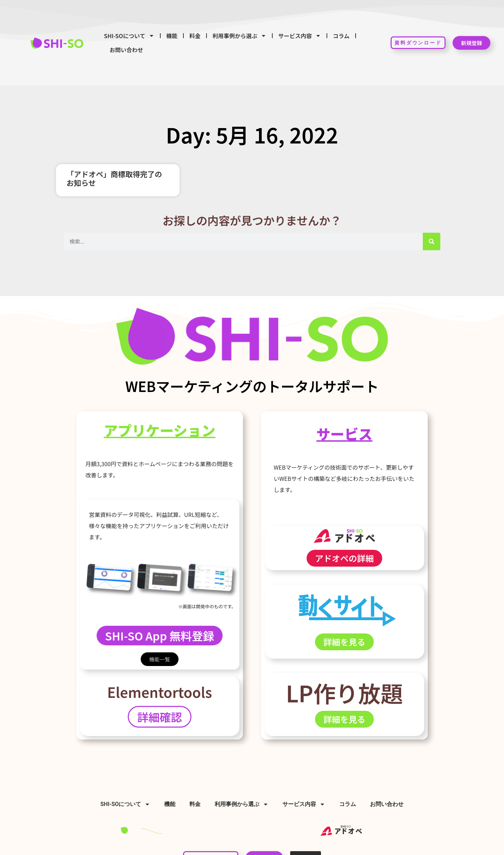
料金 (195, 36)
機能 (172, 36)
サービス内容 (300, 36)
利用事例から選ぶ (239, 36)
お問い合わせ (126, 50)
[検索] (432, 241)
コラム (341, 36)
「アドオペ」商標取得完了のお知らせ (114, 178)
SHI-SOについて (129, 36)
